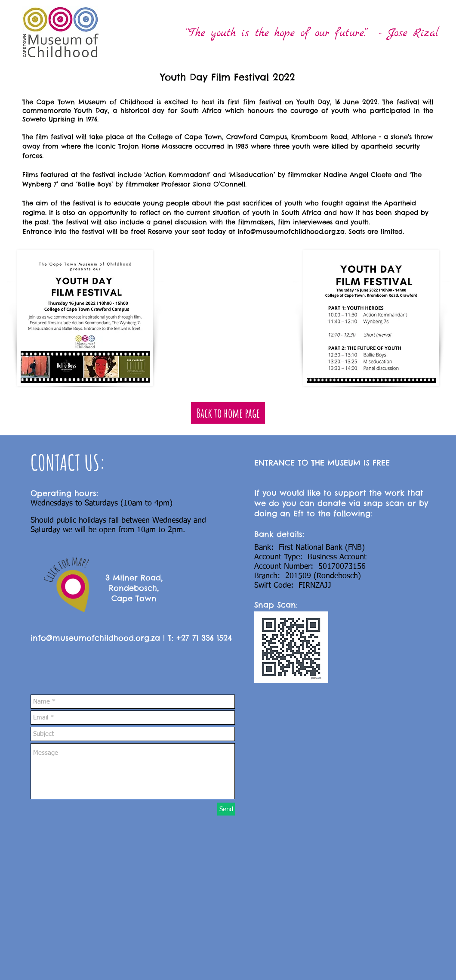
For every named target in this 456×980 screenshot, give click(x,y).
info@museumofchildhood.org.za (291, 231)
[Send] (226, 809)
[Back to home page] (228, 413)
